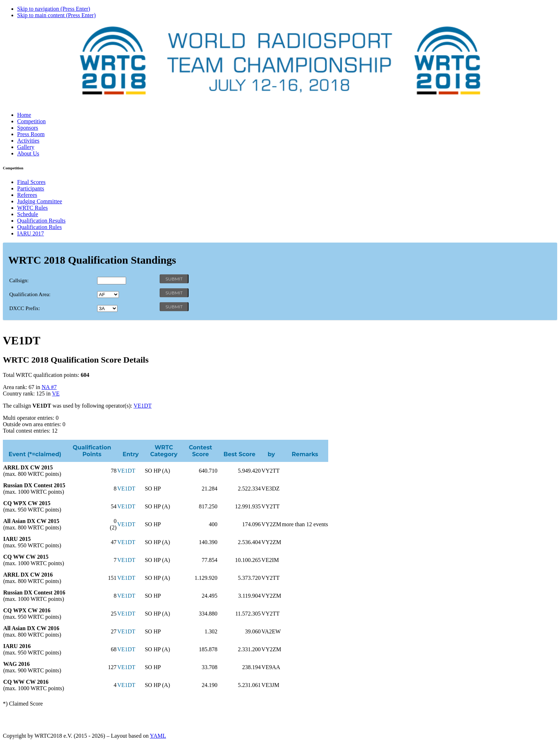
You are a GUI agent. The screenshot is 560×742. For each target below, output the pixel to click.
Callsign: (19, 280)
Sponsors (28, 128)
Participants (31, 188)
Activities (28, 141)
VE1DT (143, 406)
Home (24, 115)
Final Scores (31, 182)
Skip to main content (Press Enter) (56, 15)
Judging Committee (40, 201)
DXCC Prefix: (25, 308)
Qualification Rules (39, 227)
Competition (31, 121)
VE (56, 394)
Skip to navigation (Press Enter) (54, 9)
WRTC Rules (32, 208)
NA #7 (49, 387)
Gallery (26, 147)
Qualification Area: (30, 294)
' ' (108, 295)
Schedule (28, 214)
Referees (27, 195)
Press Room (31, 134)
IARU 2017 (31, 233)
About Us (28, 153)
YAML (158, 736)
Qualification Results (41, 221)
